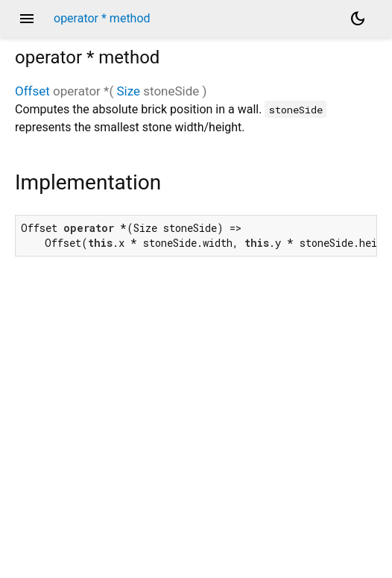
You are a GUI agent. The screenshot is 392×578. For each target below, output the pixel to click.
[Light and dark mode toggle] (358, 19)
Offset (32, 91)
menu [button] (27, 19)
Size (128, 91)
